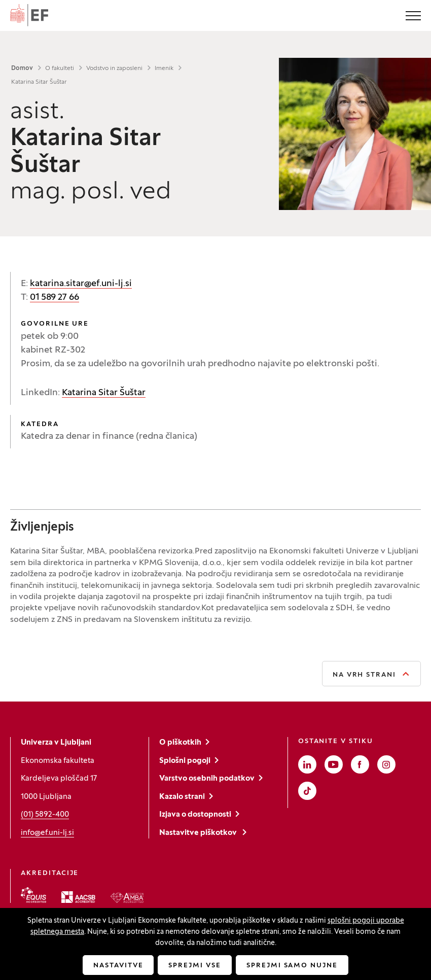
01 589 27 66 (55, 297)
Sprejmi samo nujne (292, 966)
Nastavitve (118, 966)
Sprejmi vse (194, 966)
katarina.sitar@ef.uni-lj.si (81, 284)
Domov (22, 68)
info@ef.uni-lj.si (47, 833)
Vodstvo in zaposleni (114, 68)
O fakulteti (60, 68)
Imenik (164, 68)
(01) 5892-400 (45, 815)
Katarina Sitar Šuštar (104, 393)
